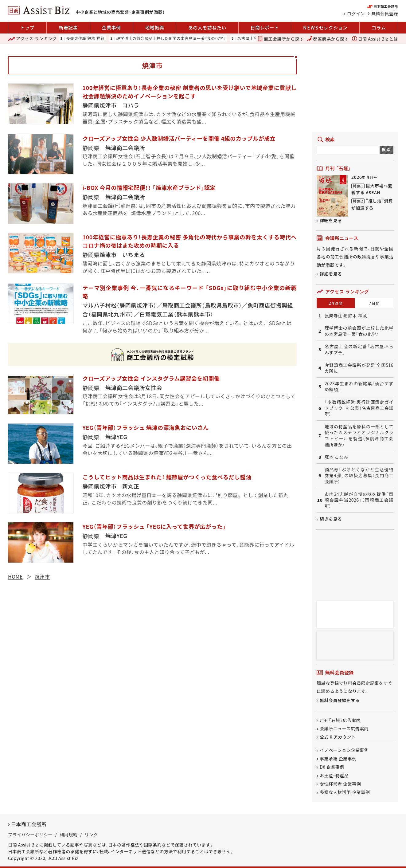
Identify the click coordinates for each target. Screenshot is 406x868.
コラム (379, 27)
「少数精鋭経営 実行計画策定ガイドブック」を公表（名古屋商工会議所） (359, 408)
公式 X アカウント (338, 737)
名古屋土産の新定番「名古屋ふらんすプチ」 (359, 350)
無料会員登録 (385, 14)
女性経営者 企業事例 (340, 784)
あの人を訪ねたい (207, 27)
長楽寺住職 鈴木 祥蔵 (85, 39)
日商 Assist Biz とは (375, 39)
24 (336, 303)
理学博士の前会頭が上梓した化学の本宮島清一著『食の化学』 (171, 39)
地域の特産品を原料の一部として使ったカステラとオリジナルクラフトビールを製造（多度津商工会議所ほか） (359, 436)
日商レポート (265, 27)
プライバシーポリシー (30, 835)
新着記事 (68, 27)
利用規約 (68, 835)
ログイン (356, 14)
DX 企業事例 (332, 767)
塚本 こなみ (336, 457)
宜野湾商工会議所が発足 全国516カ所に (359, 368)
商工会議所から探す (281, 39)
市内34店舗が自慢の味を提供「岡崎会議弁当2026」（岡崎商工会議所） (359, 500)
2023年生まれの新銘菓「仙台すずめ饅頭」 (359, 387)
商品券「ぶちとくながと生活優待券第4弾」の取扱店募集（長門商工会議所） (359, 476)
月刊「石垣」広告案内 (340, 720)
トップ (27, 27)
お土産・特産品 (334, 776)
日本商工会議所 (29, 824)
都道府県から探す (328, 39)
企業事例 (111, 27)
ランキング (32, 39)
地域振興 (154, 27)
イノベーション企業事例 (344, 750)
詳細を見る (331, 220)
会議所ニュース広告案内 (344, 729)
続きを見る (331, 519)
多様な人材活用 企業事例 (345, 792)
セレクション (325, 28)
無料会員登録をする (340, 700)
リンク (91, 835)
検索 (386, 149)
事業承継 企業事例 (338, 759)
